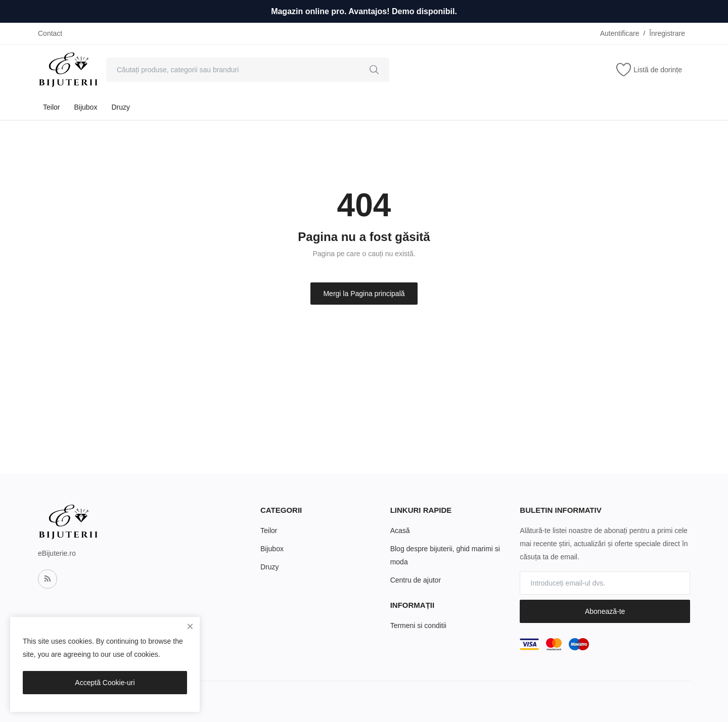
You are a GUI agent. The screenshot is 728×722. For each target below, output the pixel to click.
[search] (374, 70)
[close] (190, 627)
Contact (50, 33)
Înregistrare (667, 33)
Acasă (400, 531)
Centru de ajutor (416, 580)
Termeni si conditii (418, 625)
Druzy (121, 107)
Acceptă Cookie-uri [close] (105, 683)
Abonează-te (605, 611)
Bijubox (85, 107)
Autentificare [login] (620, 33)
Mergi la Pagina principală (364, 294)
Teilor (51, 107)
